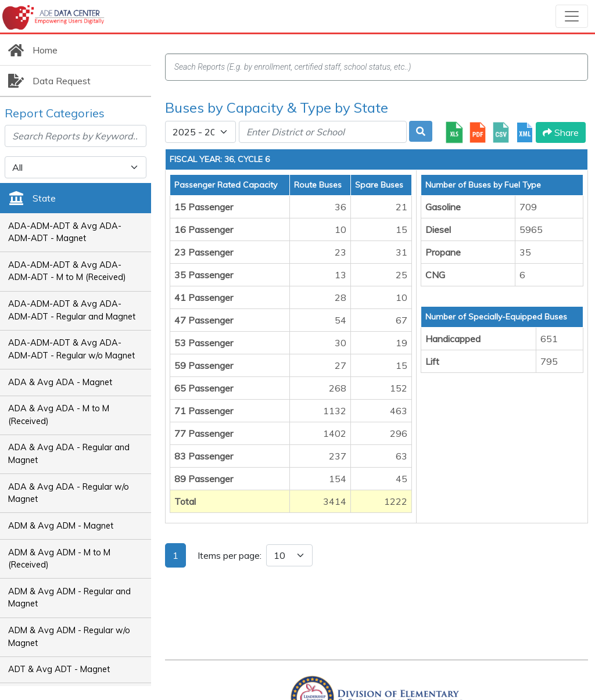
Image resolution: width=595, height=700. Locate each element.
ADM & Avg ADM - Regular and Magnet (69, 598)
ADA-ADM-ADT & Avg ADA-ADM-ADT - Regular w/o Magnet (71, 349)
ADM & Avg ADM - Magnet (61, 526)
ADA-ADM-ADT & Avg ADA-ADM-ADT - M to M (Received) (67, 271)
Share (561, 132)
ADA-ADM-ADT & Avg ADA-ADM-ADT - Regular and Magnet (72, 310)
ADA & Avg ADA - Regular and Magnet (69, 454)
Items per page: (230, 555)
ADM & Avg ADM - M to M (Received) (59, 559)
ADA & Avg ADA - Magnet (60, 382)
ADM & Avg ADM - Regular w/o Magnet (69, 637)
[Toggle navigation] (572, 16)
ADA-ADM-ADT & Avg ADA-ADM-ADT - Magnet (65, 232)
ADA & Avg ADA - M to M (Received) (59, 415)
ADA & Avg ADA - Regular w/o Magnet (69, 493)
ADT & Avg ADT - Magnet (59, 669)
